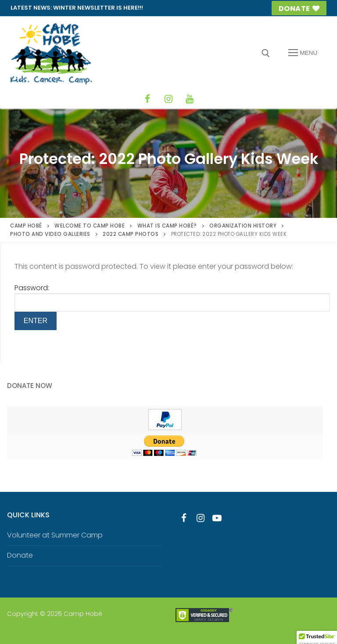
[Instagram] (168, 99)
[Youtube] (217, 518)
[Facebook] (147, 99)
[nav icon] (303, 53)
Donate (299, 9)
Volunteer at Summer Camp (55, 535)
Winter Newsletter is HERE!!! (98, 8)
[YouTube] (190, 99)
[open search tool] (266, 53)
